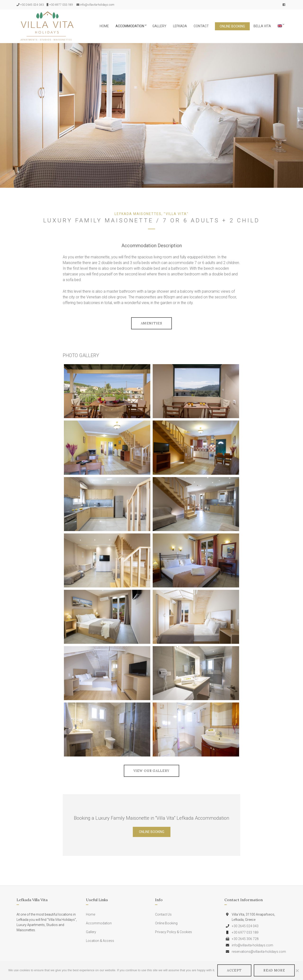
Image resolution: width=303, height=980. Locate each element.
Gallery (159, 26)
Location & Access (100, 941)
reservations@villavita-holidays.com (259, 952)
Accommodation (130, 26)
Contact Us (163, 914)
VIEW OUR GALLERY (152, 771)
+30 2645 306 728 (245, 939)
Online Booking (232, 26)
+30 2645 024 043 (32, 5)
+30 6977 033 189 (61, 5)
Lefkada (180, 26)
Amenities (151, 323)
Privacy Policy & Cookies (174, 932)
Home (104, 26)
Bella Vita (262, 26)
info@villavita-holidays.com (97, 5)
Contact (201, 26)
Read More (274, 970)
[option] (151, 115)
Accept (234, 970)
